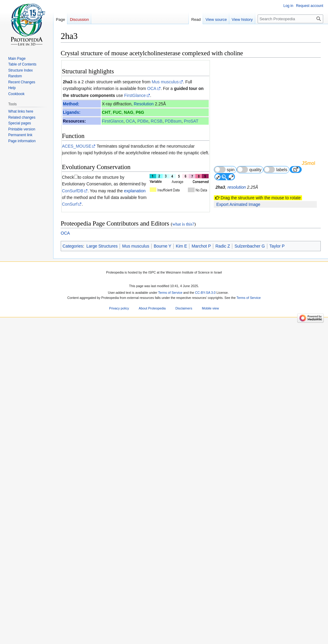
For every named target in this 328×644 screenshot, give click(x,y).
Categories (73, 588)
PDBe (143, 121)
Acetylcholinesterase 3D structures (101, 436)
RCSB (157, 121)
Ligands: (72, 112)
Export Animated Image (238, 204)
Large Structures (102, 588)
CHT (106, 112)
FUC (117, 112)
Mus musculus (165, 82)
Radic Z (223, 588)
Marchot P (201, 588)
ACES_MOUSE (77, 146)
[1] (97, 387)
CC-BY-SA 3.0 (205, 634)
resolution (237, 187)
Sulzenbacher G (249, 588)
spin (224, 170)
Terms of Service (170, 634)
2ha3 (68, 82)
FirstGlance (135, 95)
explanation (135, 191)
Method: (71, 104)
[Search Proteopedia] (290, 19)
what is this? (183, 566)
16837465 (104, 487)
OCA (152, 88)
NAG (129, 112)
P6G (140, 112)
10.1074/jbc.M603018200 (149, 487)
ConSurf (70, 204)
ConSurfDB (73, 191)
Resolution (144, 104)
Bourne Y (162, 588)
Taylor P (277, 588)
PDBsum (173, 121)
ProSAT (191, 121)
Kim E (181, 588)
